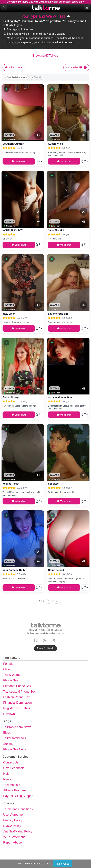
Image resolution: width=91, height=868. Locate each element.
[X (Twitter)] (55, 640)
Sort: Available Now (16, 77)
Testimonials (12, 785)
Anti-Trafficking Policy (18, 831)
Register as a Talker (17, 708)
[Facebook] (36, 640)
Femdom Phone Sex (17, 686)
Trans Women (13, 675)
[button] (6, 89)
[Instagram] (45, 640)
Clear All (37, 77)
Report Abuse (12, 843)
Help (6, 774)
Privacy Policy (13, 820)
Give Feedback (13, 768)
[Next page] (49, 601)
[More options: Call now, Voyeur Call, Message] (85, 161)
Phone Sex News (15, 749)
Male (7, 669)
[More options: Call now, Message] (39, 161)
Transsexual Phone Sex (19, 692)
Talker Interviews (15, 738)
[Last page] (57, 601)
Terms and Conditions (18, 809)
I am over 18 (63, 864)
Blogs (7, 733)
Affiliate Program (14, 790)
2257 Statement (14, 837)
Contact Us (11, 762)
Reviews (9, 714)
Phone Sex (11, 680)
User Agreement (14, 815)
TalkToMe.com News (17, 727)
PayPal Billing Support (18, 796)
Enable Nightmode (45, 648)
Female (8, 664)
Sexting (8, 744)
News (7, 779)
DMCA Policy (12, 826)
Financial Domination (17, 703)
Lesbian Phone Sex (16, 697)
